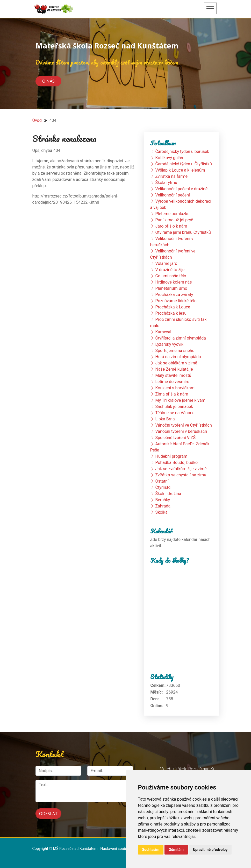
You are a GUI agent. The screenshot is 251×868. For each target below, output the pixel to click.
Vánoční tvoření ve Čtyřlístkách (183, 425)
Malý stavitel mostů (173, 375)
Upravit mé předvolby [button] (210, 850)
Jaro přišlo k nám (171, 226)
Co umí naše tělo (171, 276)
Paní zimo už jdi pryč (174, 220)
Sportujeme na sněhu (175, 351)
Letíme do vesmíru (172, 382)
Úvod (37, 120)
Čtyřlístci (163, 487)
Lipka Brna (165, 419)
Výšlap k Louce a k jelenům (180, 170)
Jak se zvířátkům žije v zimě (181, 469)
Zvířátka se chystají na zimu (181, 475)
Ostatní (162, 481)
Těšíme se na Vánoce (175, 413)
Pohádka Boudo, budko (176, 463)
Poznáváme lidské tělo (176, 301)
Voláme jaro (166, 263)
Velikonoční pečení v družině (181, 189)
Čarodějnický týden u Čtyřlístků (183, 164)
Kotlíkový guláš (169, 158)
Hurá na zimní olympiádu (178, 357)
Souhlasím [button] (151, 850)
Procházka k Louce (173, 307)
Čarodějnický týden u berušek (182, 151)
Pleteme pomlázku (172, 214)
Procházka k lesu (171, 313)
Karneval (163, 332)
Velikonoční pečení (173, 195)
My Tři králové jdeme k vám (180, 400)
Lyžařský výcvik (169, 344)
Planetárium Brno (171, 288)
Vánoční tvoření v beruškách (181, 431)
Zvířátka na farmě (171, 176)
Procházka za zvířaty (174, 295)
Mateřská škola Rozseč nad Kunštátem (107, 45)
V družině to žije (170, 270)
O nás (48, 81)
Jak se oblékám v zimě (176, 363)
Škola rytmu (166, 183)
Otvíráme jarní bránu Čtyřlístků (183, 232)
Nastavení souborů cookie (122, 849)
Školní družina (168, 494)
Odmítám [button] (176, 850)
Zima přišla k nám (172, 394)
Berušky (163, 500)
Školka (161, 512)
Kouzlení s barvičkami (175, 388)
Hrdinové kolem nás (173, 282)
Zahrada (163, 506)
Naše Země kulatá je (174, 369)
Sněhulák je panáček (174, 407)
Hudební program (171, 456)
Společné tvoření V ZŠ (175, 438)
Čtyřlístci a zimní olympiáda (180, 338)
